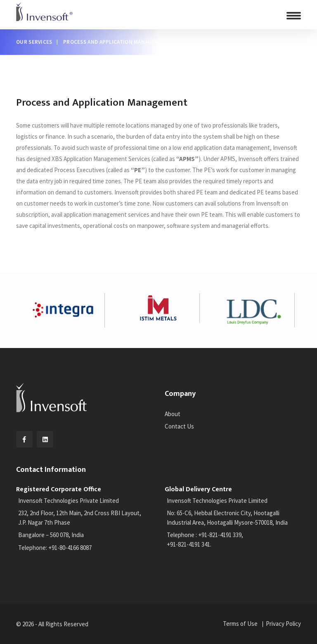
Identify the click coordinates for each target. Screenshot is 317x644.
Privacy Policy (283, 624)
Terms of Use (240, 624)
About (173, 414)
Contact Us (179, 426)
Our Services (34, 42)
